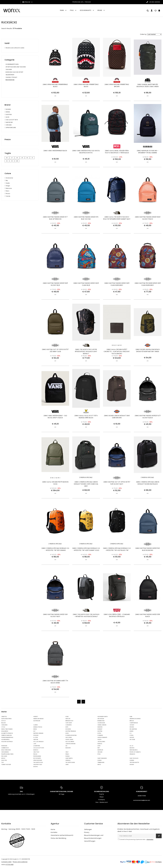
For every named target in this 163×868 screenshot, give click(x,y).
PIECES (35, 754)
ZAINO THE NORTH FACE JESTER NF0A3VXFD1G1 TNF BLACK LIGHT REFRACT (86, 362)
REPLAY (3, 758)
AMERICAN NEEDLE (38, 719)
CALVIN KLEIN (101, 723)
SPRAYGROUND (38, 760)
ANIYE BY (68, 719)
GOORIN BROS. (5, 739)
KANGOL (100, 744)
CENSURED (4, 725)
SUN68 (99, 760)
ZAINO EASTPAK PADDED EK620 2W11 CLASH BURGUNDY (117, 294)
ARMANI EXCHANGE (135, 719)
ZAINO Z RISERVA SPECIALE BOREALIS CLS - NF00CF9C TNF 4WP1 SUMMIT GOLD (86, 559)
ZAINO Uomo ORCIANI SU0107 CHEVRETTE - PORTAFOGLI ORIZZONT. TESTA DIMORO (117, 362)
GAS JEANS (69, 737)
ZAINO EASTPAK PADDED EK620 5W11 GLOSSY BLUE (55, 294)
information (150, 839)
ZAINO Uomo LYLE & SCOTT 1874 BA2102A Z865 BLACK (86, 427)
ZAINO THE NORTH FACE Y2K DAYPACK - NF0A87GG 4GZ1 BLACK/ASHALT (86, 625)
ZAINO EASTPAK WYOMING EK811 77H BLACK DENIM (55, 692)
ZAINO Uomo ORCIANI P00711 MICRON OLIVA (55, 493)
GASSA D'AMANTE (102, 737)
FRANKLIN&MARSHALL (7, 737)
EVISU (67, 733)
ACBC (67, 717)
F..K (131, 733)
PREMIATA (132, 754)
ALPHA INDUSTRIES (6, 719)
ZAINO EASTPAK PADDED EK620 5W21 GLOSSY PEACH (148, 228)
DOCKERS (68, 729)
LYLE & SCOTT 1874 (39, 748)
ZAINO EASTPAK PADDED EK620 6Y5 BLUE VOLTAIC (86, 228)
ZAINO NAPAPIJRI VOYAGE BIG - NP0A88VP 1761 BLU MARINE (148, 162)
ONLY (67, 752)
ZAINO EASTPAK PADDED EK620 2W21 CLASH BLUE (86, 294)
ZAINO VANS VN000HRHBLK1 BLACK (55, 161)
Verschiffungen (90, 841)
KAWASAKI (4, 746)
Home (53, 829)
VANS (67, 764)
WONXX (132, 764)
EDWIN (131, 731)
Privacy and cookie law (20, 862)
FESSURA (36, 735)
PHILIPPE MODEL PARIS (7, 754)
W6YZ (99, 764)
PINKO (67, 754)
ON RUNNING (5, 752)
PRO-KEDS (4, 756)
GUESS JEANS (69, 739)
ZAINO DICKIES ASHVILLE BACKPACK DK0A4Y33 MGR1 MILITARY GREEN (148, 360)
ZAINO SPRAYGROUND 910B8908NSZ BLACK (55, 85)
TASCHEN (9, 69)
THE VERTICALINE (70, 762)
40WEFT (36, 717)
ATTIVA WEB (10, 865)
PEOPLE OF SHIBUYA (135, 752)
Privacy (87, 832)
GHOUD (132, 737)
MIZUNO (132, 748)
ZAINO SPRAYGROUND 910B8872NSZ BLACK (86, 85)
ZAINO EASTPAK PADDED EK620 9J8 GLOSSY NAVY (55, 625)
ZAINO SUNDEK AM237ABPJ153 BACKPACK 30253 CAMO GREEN (148, 85)
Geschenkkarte (86, 10)
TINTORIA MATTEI (134, 762)
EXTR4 (99, 733)
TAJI (2, 762)
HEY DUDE (132, 739)
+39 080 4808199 (154, 2)
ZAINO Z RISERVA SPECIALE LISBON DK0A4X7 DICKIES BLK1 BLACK (148, 493)
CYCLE (3, 727)
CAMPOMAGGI (134, 723)
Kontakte (54, 832)
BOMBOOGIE (101, 721)
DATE (67, 727)
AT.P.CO (3, 721)
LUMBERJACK (5, 748)
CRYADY (132, 725)
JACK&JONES (101, 742)
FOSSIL (132, 735)
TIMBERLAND (101, 762)
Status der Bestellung (58, 838)
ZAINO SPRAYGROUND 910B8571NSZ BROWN (117, 85)
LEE (66, 746)
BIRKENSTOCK (69, 721)
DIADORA (100, 727)
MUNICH (36, 750)
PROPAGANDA (37, 756)
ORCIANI (100, 752)
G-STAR (36, 737)
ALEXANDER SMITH (103, 717)
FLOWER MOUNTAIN (71, 735)
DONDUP (100, 729)
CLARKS (36, 725)
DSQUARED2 (5, 731)
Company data (6, 862)
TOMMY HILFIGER (6, 764)
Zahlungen (88, 829)
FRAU (72, 10)
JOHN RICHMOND (70, 744)
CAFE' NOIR (69, 723)
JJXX (35, 744)
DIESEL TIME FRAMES (7, 729)
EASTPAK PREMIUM (71, 731)
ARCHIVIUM (101, 719)
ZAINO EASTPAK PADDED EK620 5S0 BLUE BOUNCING (148, 559)
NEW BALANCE (134, 750)
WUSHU (36, 767)
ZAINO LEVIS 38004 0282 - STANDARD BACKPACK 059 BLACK (117, 625)
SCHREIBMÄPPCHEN (12, 64)
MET (99, 748)
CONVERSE (69, 725)
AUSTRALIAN (37, 721)
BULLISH (4, 723)
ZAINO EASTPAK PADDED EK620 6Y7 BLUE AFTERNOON (55, 228)
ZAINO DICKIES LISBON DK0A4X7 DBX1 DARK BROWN (117, 427)
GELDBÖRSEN (10, 75)
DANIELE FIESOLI (38, 727)
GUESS (99, 739)
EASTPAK (100, 731)
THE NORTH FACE (38, 762)
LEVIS (99, 746)
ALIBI (131, 717)
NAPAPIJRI (100, 750)
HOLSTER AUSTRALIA (7, 742)
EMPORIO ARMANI (38, 733)
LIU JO (131, 746)
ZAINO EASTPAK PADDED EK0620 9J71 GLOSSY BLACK (148, 427)
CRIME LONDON (102, 725)
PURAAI (67, 756)
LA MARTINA (37, 746)
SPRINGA (68, 760)
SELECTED (4, 760)
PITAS (99, 754)
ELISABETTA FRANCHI (7, 733)
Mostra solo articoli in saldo (14, 48)
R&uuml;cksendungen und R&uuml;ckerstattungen (94, 837)
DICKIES (132, 727)
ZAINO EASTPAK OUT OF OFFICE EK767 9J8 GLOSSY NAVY (117, 493)
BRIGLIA (132, 721)
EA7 (34, 731)
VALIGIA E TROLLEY (11, 77)
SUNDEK (132, 760)
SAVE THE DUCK (134, 758)
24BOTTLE (4, 717)
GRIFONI (36, 739)
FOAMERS (100, 735)
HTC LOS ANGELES (38, 742)
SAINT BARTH (69, 758)
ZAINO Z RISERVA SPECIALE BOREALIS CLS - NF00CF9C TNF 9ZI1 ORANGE (55, 559)
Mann (62, 10)
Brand (100, 10)
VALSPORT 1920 (38, 764)
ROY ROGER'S (37, 758)
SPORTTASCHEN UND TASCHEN (16, 67)
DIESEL (35, 729)
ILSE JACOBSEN (70, 742)
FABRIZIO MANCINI (6, 735)
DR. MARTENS (133, 729)
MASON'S (68, 748)
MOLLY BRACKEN (6, 750)
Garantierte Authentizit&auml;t (62, 835)
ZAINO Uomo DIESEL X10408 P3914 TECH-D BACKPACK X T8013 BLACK (117, 162)
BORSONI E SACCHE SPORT (14, 72)
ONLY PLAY (36, 752)
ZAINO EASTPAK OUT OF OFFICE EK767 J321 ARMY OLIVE (55, 360)
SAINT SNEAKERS (102, 758)
